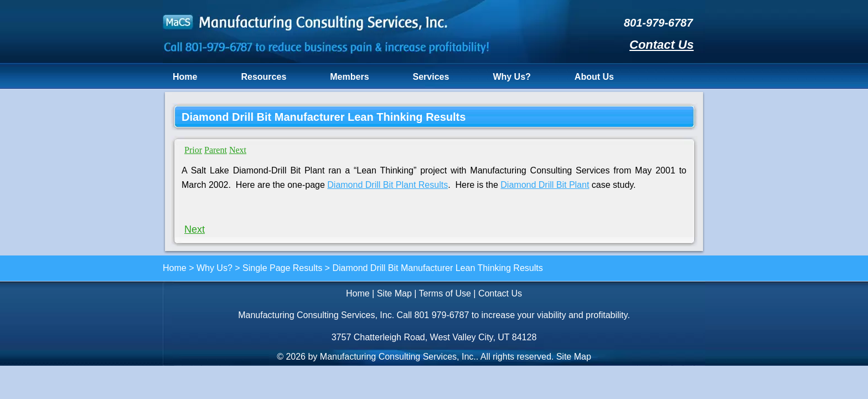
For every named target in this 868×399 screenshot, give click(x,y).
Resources (263, 77)
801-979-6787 (658, 23)
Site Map (394, 293)
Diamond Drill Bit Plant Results (387, 185)
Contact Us (662, 45)
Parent (216, 150)
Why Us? (512, 77)
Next (238, 150)
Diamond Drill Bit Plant (545, 185)
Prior (193, 150)
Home (185, 77)
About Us (594, 77)
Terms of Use (445, 293)
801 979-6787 (442, 315)
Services (431, 77)
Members (349, 77)
